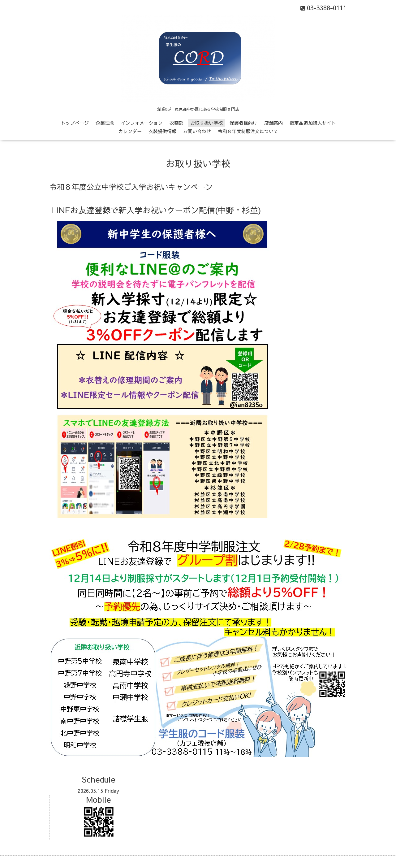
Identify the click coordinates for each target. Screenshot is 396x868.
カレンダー (130, 131)
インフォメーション (142, 123)
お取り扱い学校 (207, 123)
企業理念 (105, 123)
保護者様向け (243, 123)
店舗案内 (273, 123)
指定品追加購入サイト (313, 123)
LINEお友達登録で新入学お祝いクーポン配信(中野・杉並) (156, 210)
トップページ (75, 123)
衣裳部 (176, 123)
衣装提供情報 (162, 131)
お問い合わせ (197, 131)
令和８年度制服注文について (248, 131)
